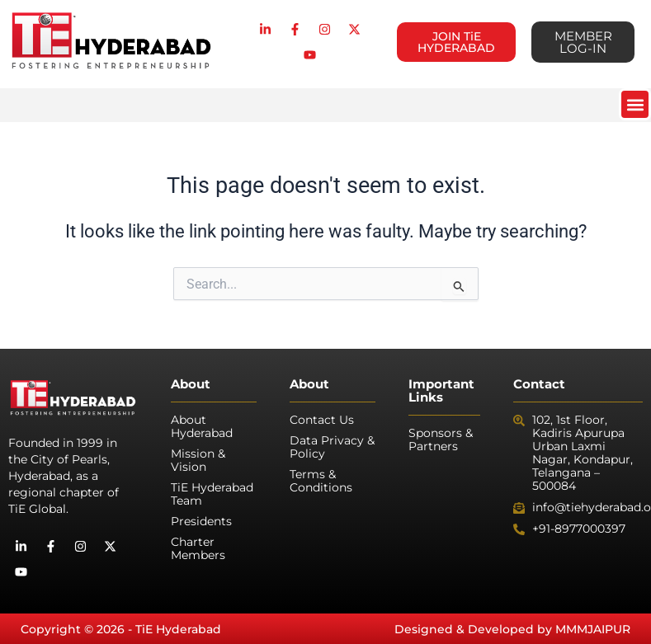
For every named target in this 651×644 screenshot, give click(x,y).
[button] (635, 104)
